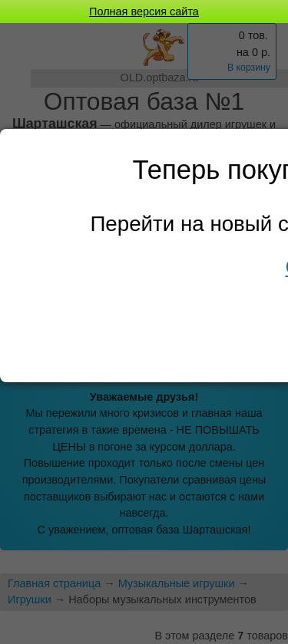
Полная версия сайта (144, 12)
